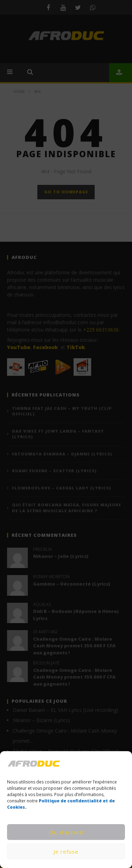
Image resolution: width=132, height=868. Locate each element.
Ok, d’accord (66, 832)
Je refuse (66, 852)
